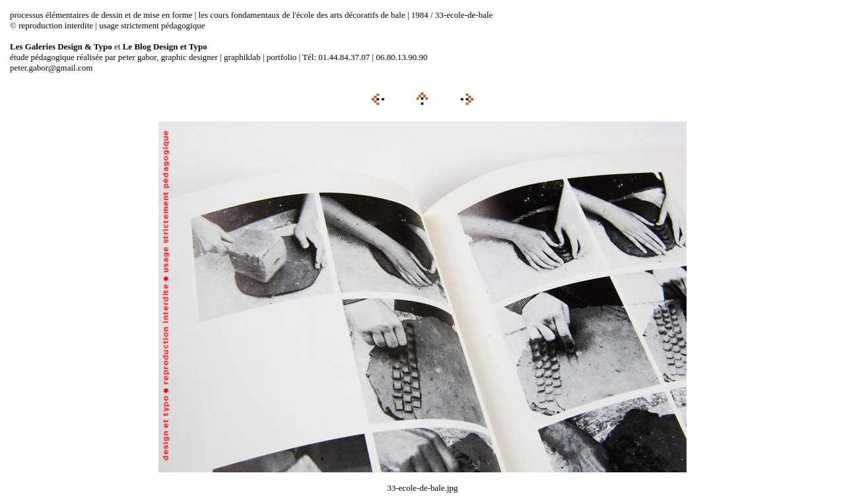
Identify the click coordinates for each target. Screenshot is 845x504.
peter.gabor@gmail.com (51, 68)
